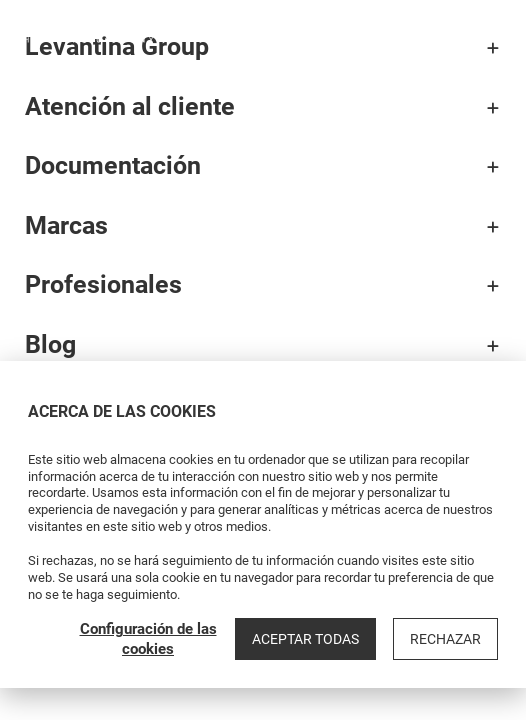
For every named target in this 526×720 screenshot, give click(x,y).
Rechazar (445, 639)
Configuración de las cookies (148, 639)
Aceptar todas (305, 639)
